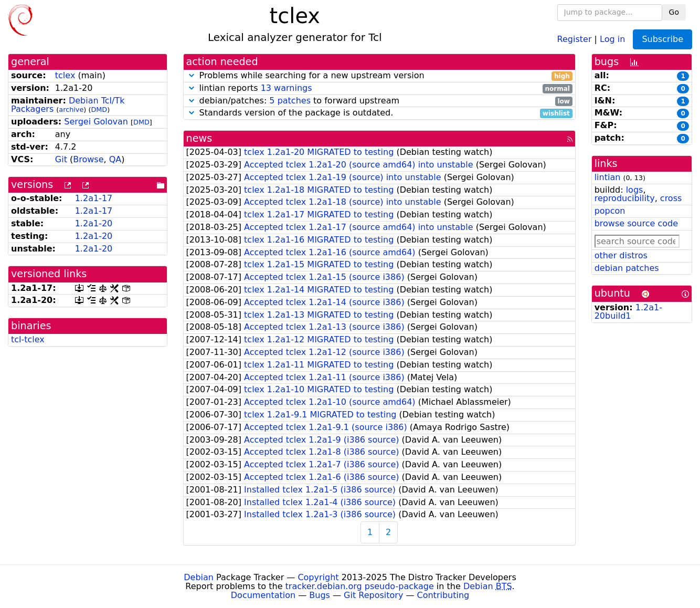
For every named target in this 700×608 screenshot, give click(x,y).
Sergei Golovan (96, 122)
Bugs (320, 595)
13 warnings (287, 88)
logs (635, 190)
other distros (621, 255)
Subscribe (662, 39)
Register (575, 39)
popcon (610, 211)
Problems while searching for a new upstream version (379, 76)
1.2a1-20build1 (628, 312)
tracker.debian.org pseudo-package (360, 586)
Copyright (318, 577)
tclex (65, 75)
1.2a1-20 (94, 223)
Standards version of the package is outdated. (379, 113)
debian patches (627, 268)
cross (671, 198)
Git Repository (373, 595)
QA (115, 159)
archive (71, 109)
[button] (192, 75)
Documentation (263, 595)
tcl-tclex (28, 339)
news (199, 138)
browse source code (636, 223)
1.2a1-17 (94, 198)
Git (61, 159)
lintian (608, 177)
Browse (88, 159)
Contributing (443, 595)
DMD (99, 109)
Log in (612, 39)
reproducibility (625, 198)
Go (674, 12)
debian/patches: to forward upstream (379, 101)
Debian (199, 577)
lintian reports (379, 88)
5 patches (290, 101)
